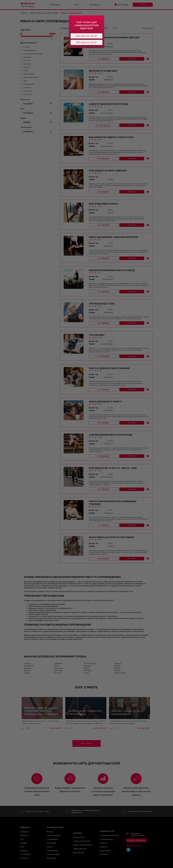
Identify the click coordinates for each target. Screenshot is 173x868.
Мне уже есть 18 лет (86, 36)
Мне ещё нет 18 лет (87, 42)
